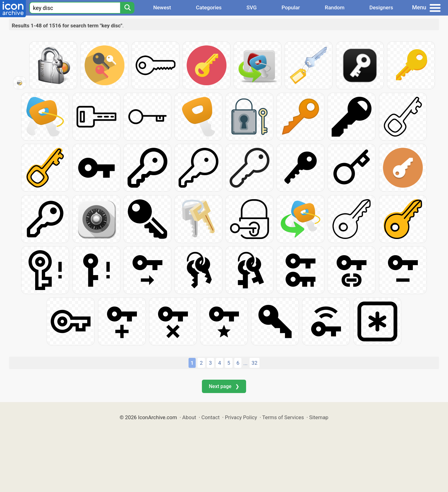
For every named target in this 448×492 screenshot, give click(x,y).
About (189, 417)
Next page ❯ (224, 386)
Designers (381, 7)
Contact (210, 417)
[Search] (127, 8)
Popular (291, 7)
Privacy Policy (241, 417)
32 (255, 363)
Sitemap (319, 417)
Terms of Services (283, 417)
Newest (162, 7)
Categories (209, 7)
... (245, 363)
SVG (252, 7)
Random (335, 7)
